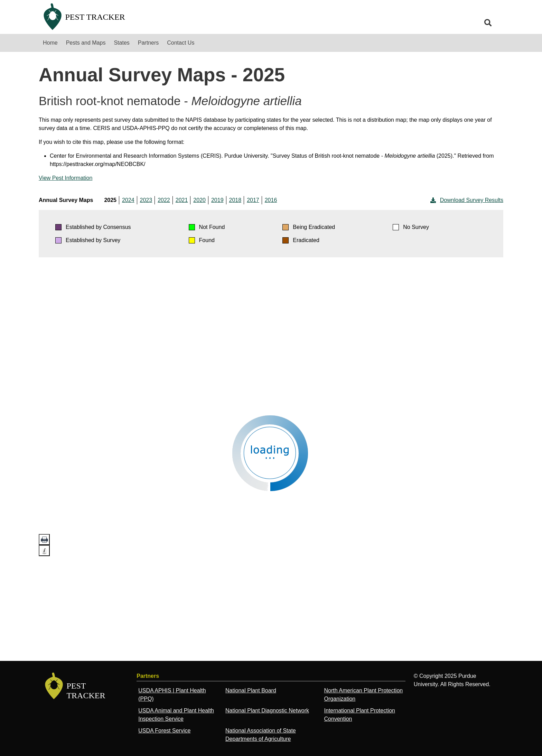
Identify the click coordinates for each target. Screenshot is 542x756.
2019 (217, 200)
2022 (164, 200)
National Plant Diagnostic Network (267, 711)
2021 (182, 200)
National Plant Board (251, 690)
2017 (253, 200)
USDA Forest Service (164, 731)
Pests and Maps (86, 43)
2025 (110, 200)
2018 (235, 200)
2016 (271, 200)
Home (50, 43)
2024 (128, 200)
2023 (146, 200)
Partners (148, 43)
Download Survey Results (466, 200)
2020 (199, 200)
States (122, 43)
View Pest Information (66, 178)
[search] (488, 23)
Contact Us (181, 43)
